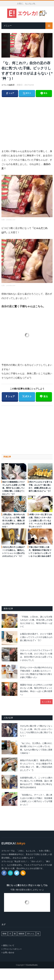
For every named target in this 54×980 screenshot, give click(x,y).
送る (44, 93)
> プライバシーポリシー (12, 949)
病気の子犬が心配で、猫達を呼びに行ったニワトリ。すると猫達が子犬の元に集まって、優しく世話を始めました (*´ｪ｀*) (36, 765)
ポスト (27, 92)
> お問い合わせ (8, 953)
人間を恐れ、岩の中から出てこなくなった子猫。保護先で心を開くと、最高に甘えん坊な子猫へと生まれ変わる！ (14, 521)
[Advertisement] (30, 120)
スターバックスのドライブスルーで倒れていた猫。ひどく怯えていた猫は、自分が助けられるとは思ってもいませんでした (36, 655)
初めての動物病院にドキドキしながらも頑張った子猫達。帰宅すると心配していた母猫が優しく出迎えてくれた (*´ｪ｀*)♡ (14, 488)
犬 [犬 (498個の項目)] (10, 934)
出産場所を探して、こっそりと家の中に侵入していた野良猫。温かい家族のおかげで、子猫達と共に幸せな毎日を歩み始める (36, 783)
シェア (10, 92)
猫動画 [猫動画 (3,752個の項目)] (21, 934)
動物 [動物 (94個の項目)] (4, 934)
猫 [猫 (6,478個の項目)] (15, 934)
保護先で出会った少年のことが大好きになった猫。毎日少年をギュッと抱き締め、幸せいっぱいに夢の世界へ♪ (36, 690)
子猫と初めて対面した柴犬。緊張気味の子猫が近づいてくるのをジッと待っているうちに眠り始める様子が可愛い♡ (40, 553)
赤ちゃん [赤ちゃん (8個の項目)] (31, 934)
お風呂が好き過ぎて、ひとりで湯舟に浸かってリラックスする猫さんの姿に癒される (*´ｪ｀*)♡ (36, 637)
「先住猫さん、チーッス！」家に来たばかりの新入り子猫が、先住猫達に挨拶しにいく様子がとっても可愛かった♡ (36, 800)
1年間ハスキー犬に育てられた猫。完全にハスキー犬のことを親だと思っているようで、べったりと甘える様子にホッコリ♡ (40, 521)
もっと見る (46, 702)
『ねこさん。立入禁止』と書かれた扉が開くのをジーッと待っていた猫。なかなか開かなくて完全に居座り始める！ (36, 748)
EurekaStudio (32, 965)
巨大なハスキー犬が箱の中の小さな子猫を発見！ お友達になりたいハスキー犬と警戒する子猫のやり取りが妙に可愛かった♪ (36, 672)
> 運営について (8, 945)
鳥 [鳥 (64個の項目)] (38, 934)
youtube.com (11, 220)
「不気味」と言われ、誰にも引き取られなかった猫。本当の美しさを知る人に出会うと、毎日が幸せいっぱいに (36, 622)
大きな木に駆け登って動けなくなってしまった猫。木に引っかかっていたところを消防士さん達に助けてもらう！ (36, 731)
